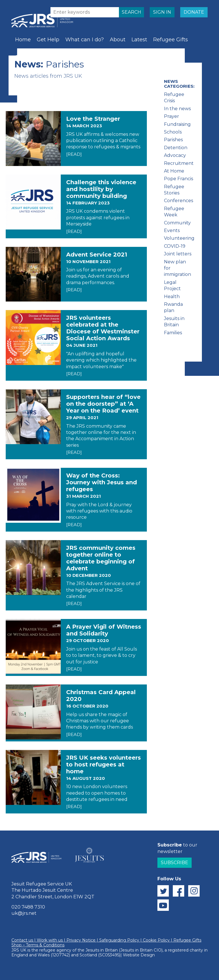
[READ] (74, 154)
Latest (139, 40)
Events (172, 230)
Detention (176, 148)
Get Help (48, 40)
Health (172, 297)
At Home (174, 171)
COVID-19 (175, 246)
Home (23, 40)
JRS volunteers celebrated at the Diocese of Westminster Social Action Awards (103, 328)
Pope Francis (179, 179)
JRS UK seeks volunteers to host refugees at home (104, 764)
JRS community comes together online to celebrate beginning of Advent (101, 558)
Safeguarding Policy (119, 940)
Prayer (49, 57)
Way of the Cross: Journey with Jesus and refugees (102, 482)
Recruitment (179, 163)
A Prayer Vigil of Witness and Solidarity (104, 630)
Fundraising (177, 124)
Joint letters (178, 254)
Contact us (22, 940)
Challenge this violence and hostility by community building (101, 189)
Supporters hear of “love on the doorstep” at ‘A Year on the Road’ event (103, 404)
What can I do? (85, 40)
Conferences (179, 201)
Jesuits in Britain (102, 950)
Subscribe (175, 863)
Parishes (173, 140)
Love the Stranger (93, 119)
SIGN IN (162, 12)
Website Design (139, 955)
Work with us (50, 940)
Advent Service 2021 (97, 255)
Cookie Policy (156, 940)
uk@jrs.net (24, 913)
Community (177, 223)
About (118, 40)
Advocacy (175, 155)
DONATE (194, 12)
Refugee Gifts (171, 40)
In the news (177, 109)
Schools (25, 57)
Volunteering (179, 238)
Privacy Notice (81, 940)
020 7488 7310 (28, 907)
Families (173, 333)
